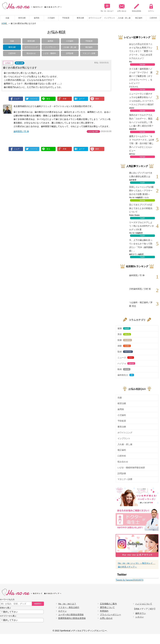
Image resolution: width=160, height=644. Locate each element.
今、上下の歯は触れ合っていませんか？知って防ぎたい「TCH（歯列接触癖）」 (141, 245)
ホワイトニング (95, 18)
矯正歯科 (139, 18)
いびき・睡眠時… (50, 53)
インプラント (110, 18)
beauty (143, 200)
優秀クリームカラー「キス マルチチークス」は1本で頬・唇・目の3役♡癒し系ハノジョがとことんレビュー (142, 143)
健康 (124, 328)
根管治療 (22, 18)
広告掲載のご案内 (108, 604)
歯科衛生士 (126, 375)
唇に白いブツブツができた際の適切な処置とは (141, 175)
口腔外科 (12, 53)
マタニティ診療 (89, 53)
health (142, 183)
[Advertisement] (32, 181)
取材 (125, 352)
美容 (124, 334)
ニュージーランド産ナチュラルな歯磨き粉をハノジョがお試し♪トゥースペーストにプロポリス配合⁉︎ (141, 99)
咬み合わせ (31, 53)
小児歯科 (51, 18)
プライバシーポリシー (110, 615)
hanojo (143, 64)
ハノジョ (126, 363)
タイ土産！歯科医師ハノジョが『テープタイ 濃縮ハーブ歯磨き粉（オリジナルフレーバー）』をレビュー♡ (141, 76)
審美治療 (80, 18)
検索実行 (38, 604)
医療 (125, 340)
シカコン (140, 617)
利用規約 (104, 611)
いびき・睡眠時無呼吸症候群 (131, 468)
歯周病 (37, 18)
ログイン (151, 7)
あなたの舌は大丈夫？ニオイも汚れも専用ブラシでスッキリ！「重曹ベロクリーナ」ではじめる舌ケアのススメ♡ (141, 51)
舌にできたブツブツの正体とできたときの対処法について (141, 208)
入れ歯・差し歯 (124, 18)
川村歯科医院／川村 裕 (140, 289)
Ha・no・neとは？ (107, 7)
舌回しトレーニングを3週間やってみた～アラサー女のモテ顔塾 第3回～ (141, 191)
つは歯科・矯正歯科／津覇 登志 (141, 304)
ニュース (126, 358)
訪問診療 (70, 53)
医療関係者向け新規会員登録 (72, 618)
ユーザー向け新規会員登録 (71, 615)
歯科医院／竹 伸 (21, 131)
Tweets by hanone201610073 (129, 580)
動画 (124, 369)
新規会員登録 (137, 7)
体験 (124, 346)
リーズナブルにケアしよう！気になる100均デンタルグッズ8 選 (141, 226)
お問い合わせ (122, 7)
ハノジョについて (144, 604)
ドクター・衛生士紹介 (69, 607)
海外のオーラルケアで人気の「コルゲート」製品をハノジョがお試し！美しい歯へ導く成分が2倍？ (141, 120)
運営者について (107, 607)
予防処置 (66, 18)
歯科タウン (141, 613)
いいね (93, 132)
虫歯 (7, 18)
